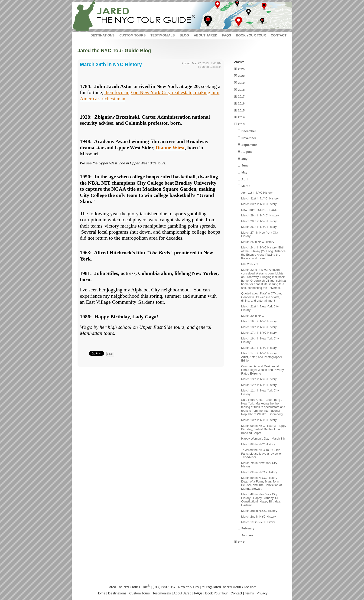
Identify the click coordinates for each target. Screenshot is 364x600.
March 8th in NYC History (258, 444)
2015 (241, 110)
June (245, 165)
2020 (241, 76)
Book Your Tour (216, 593)
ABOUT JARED (206, 35)
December (249, 131)
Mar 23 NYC (249, 264)
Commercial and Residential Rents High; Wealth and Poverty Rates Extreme (262, 370)
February (248, 528)
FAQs (198, 593)
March (246, 186)
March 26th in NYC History (259, 227)
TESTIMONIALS (162, 35)
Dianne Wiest (170, 148)
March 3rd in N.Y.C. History (259, 511)
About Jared (182, 593)
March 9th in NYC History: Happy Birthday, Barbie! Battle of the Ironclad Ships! (264, 429)
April (245, 179)
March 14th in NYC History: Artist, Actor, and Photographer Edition (262, 357)
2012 (241, 542)
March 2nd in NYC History (258, 517)
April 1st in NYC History (257, 193)
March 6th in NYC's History (259, 472)
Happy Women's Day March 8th (263, 439)
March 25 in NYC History (258, 242)
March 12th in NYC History (259, 385)
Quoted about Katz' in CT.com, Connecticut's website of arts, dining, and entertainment (262, 297)
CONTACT (279, 35)
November (249, 138)
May (244, 172)
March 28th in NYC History (259, 221)
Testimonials (162, 593)
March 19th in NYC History (259, 321)
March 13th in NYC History (259, 379)
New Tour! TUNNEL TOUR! (260, 210)
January (247, 535)
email (110, 354)
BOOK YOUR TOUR (251, 35)
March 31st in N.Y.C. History (260, 198)
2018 (241, 90)
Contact (236, 593)
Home (101, 593)
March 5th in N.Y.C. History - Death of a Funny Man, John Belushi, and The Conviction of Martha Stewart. (262, 483)
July (244, 159)
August (247, 152)
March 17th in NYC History (259, 333)
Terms (249, 593)
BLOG (184, 35)
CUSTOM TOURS (132, 35)
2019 (241, 83)
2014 (241, 117)
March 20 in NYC (253, 316)
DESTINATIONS (102, 35)
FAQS (227, 35)
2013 (241, 124)
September (249, 145)
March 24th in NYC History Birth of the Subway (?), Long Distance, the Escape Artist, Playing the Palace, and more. (264, 253)
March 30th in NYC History (259, 204)
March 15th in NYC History (259, 348)
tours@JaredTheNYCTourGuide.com (229, 587)
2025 (241, 69)
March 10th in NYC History (259, 420)
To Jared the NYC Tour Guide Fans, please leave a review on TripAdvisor (262, 453)
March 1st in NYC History (258, 522)
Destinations (117, 593)
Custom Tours (140, 593)
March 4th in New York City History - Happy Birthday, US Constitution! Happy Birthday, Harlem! (261, 500)
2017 (241, 96)
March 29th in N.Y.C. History (260, 215)
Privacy (262, 593)
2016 (241, 103)
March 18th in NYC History (259, 327)
